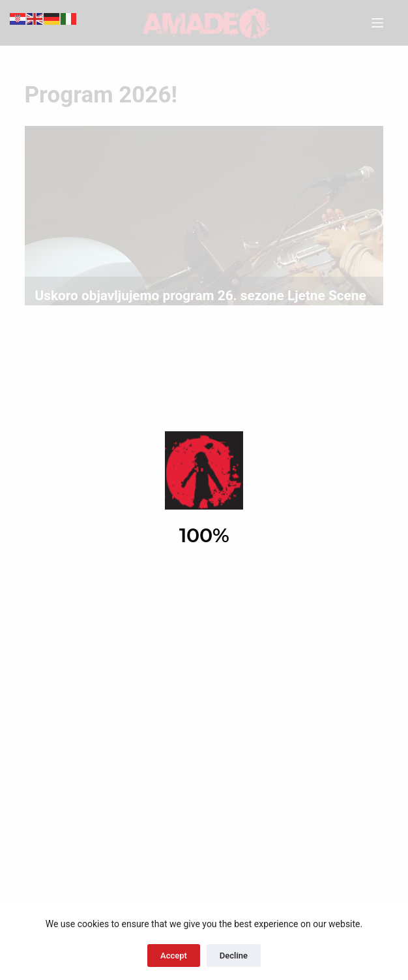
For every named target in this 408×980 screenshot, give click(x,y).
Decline (234, 956)
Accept (174, 956)
